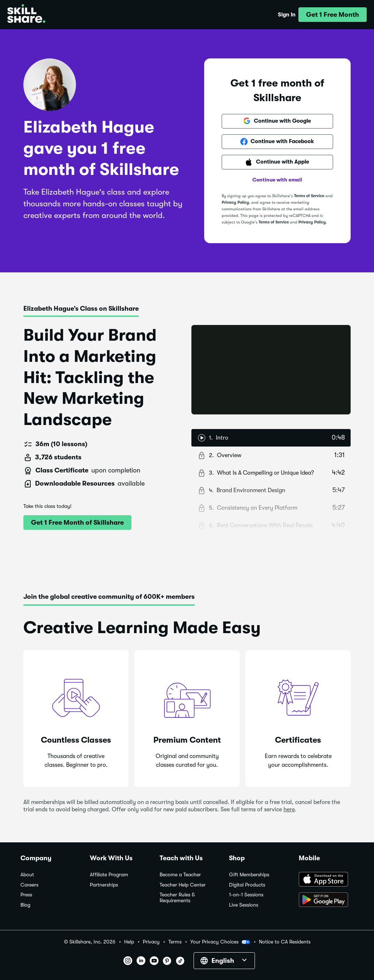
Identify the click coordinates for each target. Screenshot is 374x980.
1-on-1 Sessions (246, 895)
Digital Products (247, 885)
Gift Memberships (249, 875)
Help (129, 942)
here (289, 809)
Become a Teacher (180, 875)
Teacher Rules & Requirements (177, 898)
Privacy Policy (235, 202)
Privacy (151, 942)
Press (26, 895)
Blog (25, 905)
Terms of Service (309, 196)
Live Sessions (244, 905)
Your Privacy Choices (220, 942)
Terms (175, 942)
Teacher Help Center (183, 885)
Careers (29, 885)
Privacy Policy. (313, 222)
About (27, 875)
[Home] (26, 15)
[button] (333, 15)
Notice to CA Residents (285, 942)
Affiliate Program (109, 875)
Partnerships (104, 885)
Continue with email (277, 180)
